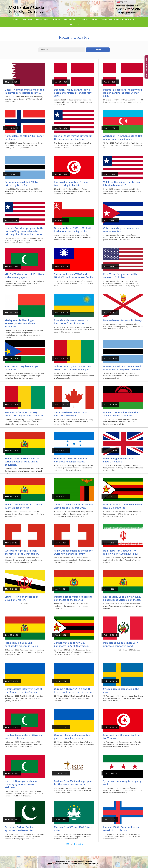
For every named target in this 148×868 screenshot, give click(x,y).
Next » (79, 844)
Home (15, 19)
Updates (56, 19)
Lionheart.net (96, 863)
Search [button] (98, 50)
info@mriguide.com (127, 13)
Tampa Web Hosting (80, 863)
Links (95, 19)
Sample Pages (42, 19)
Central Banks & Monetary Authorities (118, 19)
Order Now (27, 19)
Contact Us (74, 25)
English (122, 2)
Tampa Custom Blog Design (58, 863)
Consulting (84, 19)
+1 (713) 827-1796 (127, 9)
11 (74, 844)
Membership (69, 19)
